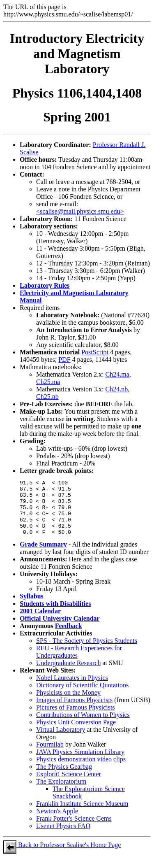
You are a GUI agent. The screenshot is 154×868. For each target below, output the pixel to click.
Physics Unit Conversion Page (76, 733)
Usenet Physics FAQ (63, 837)
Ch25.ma (48, 382)
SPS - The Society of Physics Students (87, 652)
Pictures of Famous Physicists (76, 718)
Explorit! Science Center (69, 785)
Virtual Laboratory (61, 741)
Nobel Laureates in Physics (72, 689)
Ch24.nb (117, 389)
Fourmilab (50, 755)
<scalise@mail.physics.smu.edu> (80, 211)
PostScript (95, 352)
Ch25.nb (47, 397)
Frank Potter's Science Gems (74, 830)
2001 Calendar (40, 622)
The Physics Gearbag (64, 778)
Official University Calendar (60, 629)
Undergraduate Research (68, 674)
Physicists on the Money (68, 704)
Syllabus (32, 607)
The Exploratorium (61, 792)
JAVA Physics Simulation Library (80, 763)
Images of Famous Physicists (74, 711)
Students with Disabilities (55, 615)
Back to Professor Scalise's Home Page (62, 856)
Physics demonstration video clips (81, 770)
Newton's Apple (57, 822)
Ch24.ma (117, 374)
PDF (64, 360)
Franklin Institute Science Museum (82, 815)
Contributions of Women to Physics (83, 726)
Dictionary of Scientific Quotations (82, 696)
